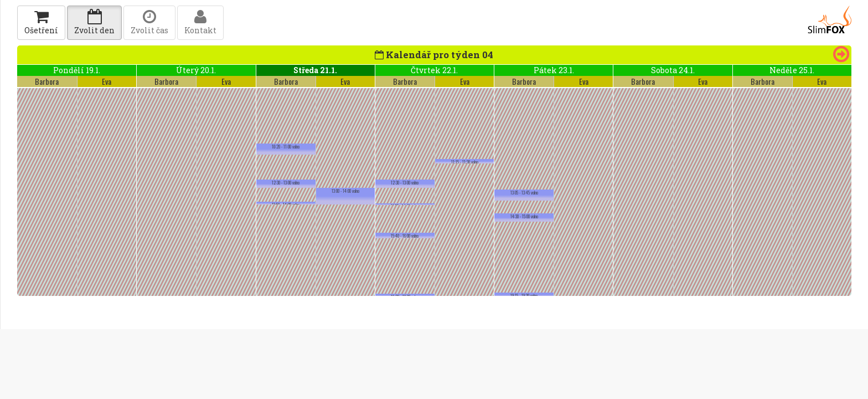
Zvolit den (94, 22)
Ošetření (41, 22)
